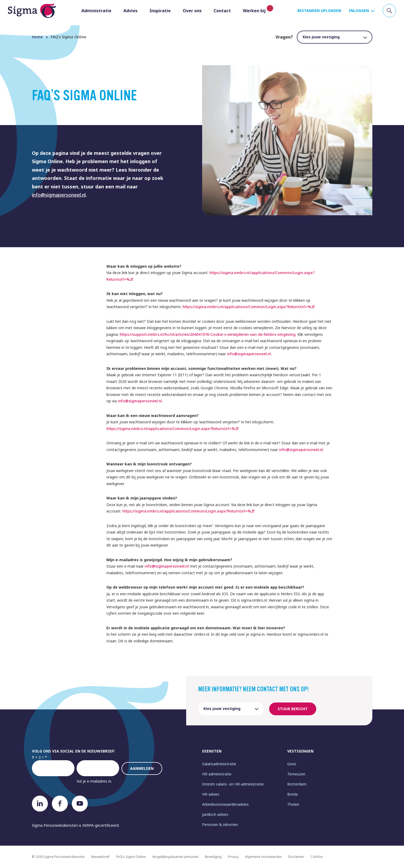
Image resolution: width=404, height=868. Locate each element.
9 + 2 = (38, 757)
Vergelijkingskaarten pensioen (175, 857)
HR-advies (211, 794)
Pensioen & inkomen (220, 824)
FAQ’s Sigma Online (131, 857)
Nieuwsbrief (100, 857)
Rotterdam (297, 784)
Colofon (317, 857)
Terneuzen (296, 774)
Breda (292, 794)
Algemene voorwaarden (263, 857)
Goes (292, 764)
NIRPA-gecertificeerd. (101, 825)
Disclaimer (296, 857)
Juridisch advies (215, 814)
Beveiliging (213, 857)
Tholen (293, 804)
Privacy (233, 857)
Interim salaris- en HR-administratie (233, 784)
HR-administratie (217, 774)
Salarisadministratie (219, 764)
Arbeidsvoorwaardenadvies (225, 804)
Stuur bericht (293, 709)
